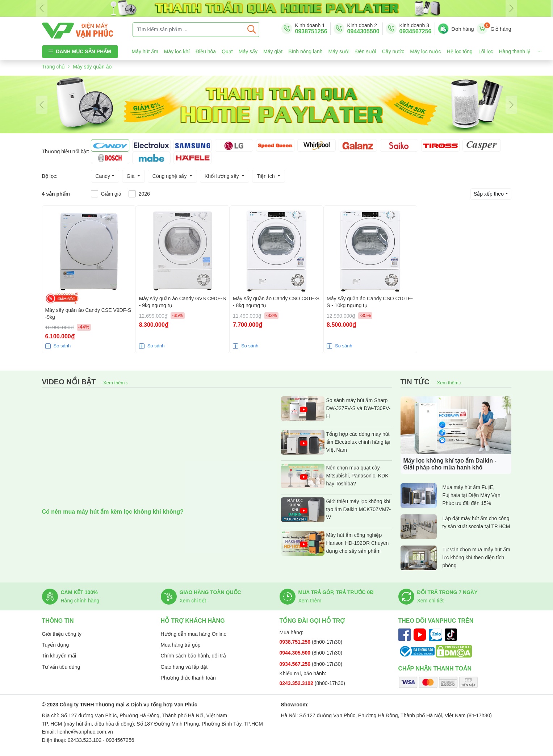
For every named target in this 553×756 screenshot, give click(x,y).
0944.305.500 (296, 653)
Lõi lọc (486, 51)
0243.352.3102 (297, 683)
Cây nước (393, 51)
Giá (131, 176)
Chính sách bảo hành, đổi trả (193, 656)
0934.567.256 (296, 664)
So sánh (62, 346)
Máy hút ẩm (145, 51)
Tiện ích (266, 176)
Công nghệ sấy (170, 176)
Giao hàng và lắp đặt (184, 667)
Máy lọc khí (177, 51)
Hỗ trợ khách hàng (193, 621)
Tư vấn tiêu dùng (61, 667)
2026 (144, 194)
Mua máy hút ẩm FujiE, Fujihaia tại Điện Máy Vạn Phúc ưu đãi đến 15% (451, 496)
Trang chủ (54, 67)
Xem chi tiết (193, 601)
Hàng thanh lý (515, 51)
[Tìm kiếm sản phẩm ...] (189, 30)
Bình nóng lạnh (305, 51)
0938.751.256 (296, 642)
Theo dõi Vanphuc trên (436, 621)
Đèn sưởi (366, 51)
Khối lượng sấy (223, 176)
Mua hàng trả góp (181, 645)
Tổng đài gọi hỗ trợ (312, 621)
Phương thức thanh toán (188, 678)
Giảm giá (111, 194)
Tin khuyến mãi (59, 656)
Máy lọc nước (425, 51)
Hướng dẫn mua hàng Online (194, 634)
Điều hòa (206, 51)
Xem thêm (116, 383)
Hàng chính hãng (80, 601)
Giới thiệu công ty (62, 634)
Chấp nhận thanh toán (435, 669)
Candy (103, 176)
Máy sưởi (339, 51)
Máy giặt (273, 51)
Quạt (227, 51)
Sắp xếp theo (489, 194)
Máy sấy (248, 51)
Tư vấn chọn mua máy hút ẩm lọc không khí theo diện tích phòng (455, 558)
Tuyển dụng (56, 645)
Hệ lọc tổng (459, 51)
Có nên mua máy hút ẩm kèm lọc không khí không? (113, 512)
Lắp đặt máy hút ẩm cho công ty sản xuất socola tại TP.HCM (455, 527)
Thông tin (58, 621)
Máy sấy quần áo (92, 67)
